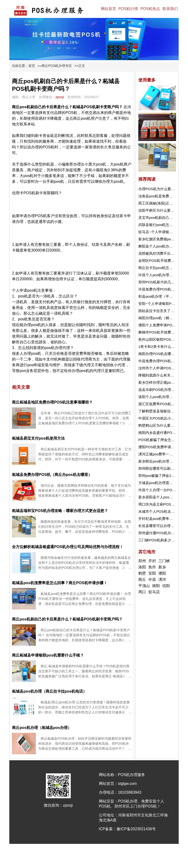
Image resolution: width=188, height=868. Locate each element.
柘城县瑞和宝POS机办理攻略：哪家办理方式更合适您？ (60, 511)
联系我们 (170, 9)
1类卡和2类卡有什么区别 (158, 347)
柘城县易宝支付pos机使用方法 (38, 438)
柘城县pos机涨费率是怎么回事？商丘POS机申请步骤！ (59, 583)
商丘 (142, 580)
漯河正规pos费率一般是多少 (161, 454)
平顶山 (144, 586)
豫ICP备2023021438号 (136, 829)
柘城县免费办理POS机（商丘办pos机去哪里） (52, 475)
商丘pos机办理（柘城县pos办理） (42, 728)
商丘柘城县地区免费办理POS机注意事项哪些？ (52, 402)
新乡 (162, 567)
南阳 (156, 586)
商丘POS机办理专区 (57, 66)
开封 (152, 561)
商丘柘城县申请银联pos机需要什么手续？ (48, 655)
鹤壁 (142, 573)
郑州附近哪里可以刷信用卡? (161, 468)
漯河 (162, 580)
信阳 (166, 586)
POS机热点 (150, 9)
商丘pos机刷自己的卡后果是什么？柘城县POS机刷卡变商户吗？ (67, 619)
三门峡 (164, 561)
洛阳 (142, 567)
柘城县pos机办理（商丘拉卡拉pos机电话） (49, 691)
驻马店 (154, 592)
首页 (32, 66)
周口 (142, 592)
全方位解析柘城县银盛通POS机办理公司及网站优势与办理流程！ (68, 547)
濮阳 (162, 573)
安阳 (152, 573)
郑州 (142, 561)
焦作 (152, 567)
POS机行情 (128, 9)
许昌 (152, 580)
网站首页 (108, 9)
